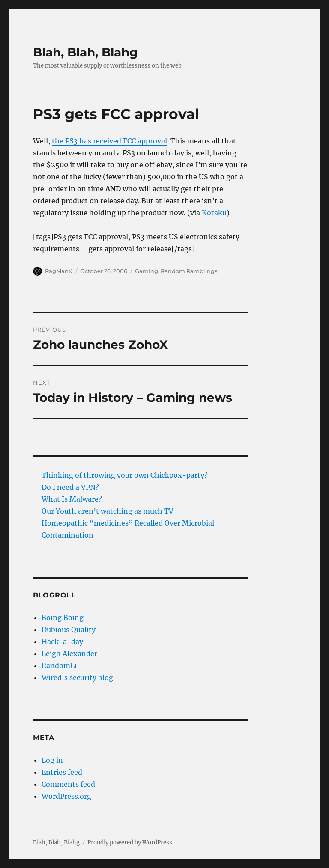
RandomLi (59, 666)
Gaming (147, 271)
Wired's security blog (77, 678)
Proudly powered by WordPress (130, 843)
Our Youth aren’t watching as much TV (108, 511)
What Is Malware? (72, 499)
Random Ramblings (189, 271)
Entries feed (62, 772)
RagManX (59, 271)
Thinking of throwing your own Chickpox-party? (125, 475)
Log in (52, 760)
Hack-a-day (62, 642)
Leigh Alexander (69, 654)
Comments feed (68, 784)
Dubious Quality (69, 630)
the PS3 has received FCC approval (109, 141)
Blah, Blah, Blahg (85, 52)
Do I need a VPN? (70, 487)
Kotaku (214, 213)
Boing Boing (63, 618)
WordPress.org (66, 796)
